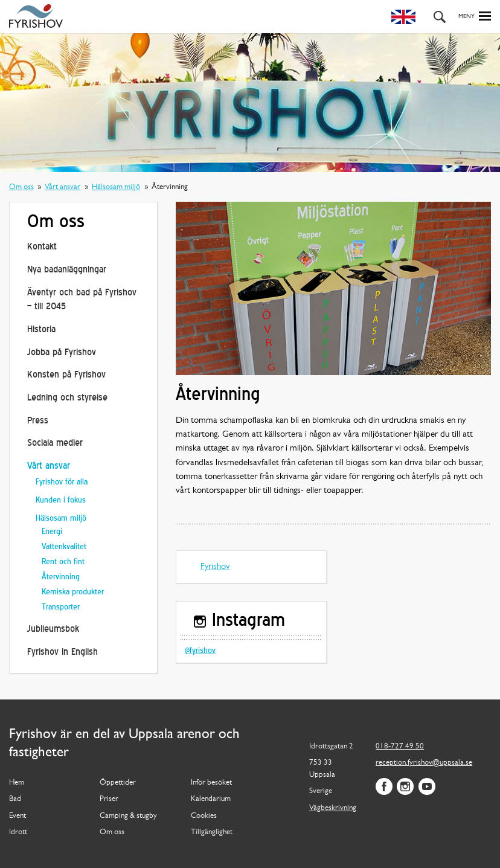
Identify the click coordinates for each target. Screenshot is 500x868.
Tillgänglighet (212, 832)
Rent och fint (63, 562)
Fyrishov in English (62, 652)
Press (38, 421)
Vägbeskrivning (333, 808)
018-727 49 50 (400, 747)
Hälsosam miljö (116, 187)
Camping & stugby (128, 816)
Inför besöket (211, 783)
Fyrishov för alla (62, 482)
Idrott (18, 832)
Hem (17, 783)
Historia (41, 330)
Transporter (61, 607)
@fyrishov (200, 651)
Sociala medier (55, 443)
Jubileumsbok (53, 629)
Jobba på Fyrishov (62, 353)
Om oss (21, 187)
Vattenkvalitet (64, 547)
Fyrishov (215, 567)
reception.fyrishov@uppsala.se (424, 763)
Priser (109, 799)
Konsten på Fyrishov (66, 375)
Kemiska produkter (73, 592)
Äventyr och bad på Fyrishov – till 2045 (82, 300)
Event (18, 816)
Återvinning (61, 577)
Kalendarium (211, 799)
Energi (52, 532)
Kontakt (42, 247)
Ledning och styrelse (67, 398)
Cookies (204, 816)
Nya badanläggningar (67, 270)
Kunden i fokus (61, 500)
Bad (15, 799)
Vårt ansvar (62, 187)
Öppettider (118, 783)
